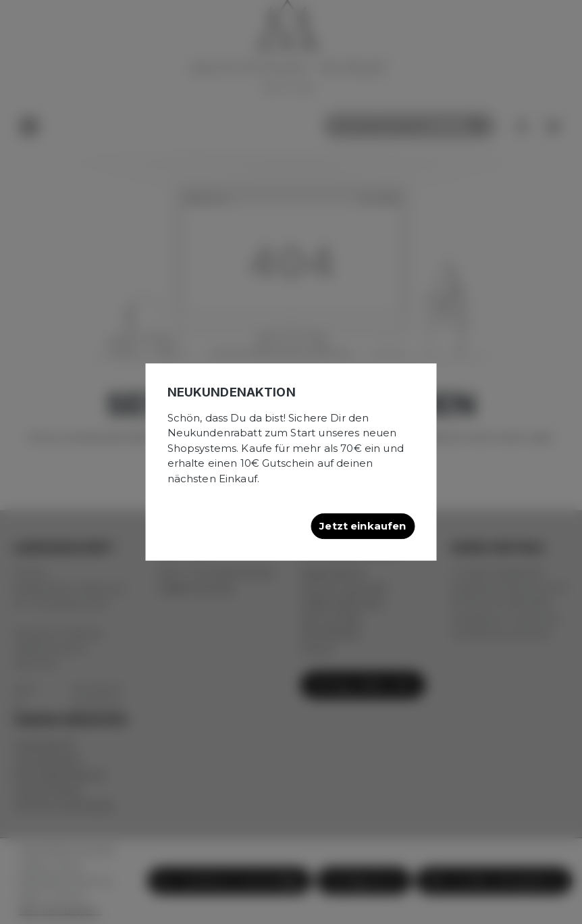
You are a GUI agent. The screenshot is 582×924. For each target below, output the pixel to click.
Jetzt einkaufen (363, 526)
